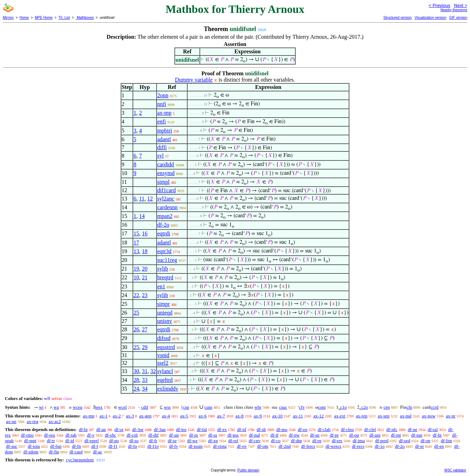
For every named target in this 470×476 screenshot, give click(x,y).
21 (145, 277)
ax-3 (130, 416)
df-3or (138, 429)
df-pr (334, 435)
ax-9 (258, 416)
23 (145, 295)
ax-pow (429, 416)
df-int (396, 435)
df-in (193, 435)
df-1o (380, 446)
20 (145, 269)
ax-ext (340, 416)
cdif (145, 407)
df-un (174, 435)
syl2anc (166, 199)
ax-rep (361, 416)
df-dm (296, 441)
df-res (337, 441)
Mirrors (8, 18)
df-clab (324, 429)
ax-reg (33, 421)
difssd (164, 338)
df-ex (222, 429)
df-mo (282, 429)
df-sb (261, 429)
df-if (275, 435)
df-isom (196, 446)
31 (145, 371)
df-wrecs (333, 446)
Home (24, 18)
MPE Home (44, 18)
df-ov (242, 446)
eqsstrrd (166, 347)
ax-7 (221, 416)
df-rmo (27, 435)
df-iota (34, 446)
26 (136, 329)
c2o (365, 407)
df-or (119, 429)
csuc (283, 407)
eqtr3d (164, 251)
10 (136, 277)
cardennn (168, 207)
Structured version (397, 18)
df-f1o (153, 446)
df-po (114, 441)
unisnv (165, 321)
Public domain (248, 470)
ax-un (11, 421)
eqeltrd (165, 380)
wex (99, 407)
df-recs (358, 446)
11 (142, 199)
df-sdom (31, 452)
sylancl (165, 371)
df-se (172, 441)
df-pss (233, 435)
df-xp (213, 441)
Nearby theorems (454, 10)
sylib (163, 269)
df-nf (242, 429)
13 (136, 251)
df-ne (412, 429)
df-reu (50, 435)
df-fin (54, 452)
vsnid (163, 355)
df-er (420, 446)
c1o (344, 407)
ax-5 (184, 416)
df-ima (359, 441)
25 (136, 313)
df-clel (370, 429)
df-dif (153, 435)
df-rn (317, 441)
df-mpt (30, 441)
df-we (192, 441)
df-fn (76, 446)
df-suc (12, 446)
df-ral (433, 429)
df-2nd (285, 446)
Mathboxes (85, 18)
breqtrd (165, 277)
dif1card (166, 190)
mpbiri (165, 131)
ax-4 (166, 416)
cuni (208, 407)
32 (153, 371)
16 (145, 233)
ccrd (434, 407)
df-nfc (392, 429)
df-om (263, 446)
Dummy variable (194, 80)
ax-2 (117, 416)
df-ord (405, 441)
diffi (162, 147)
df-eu (302, 429)
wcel (123, 407)
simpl (164, 182)
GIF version (458, 18)
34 (145, 389)
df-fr (153, 441)
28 (136, 380)
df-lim (446, 441)
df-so (134, 441)
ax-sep (384, 416)
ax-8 (239, 416)
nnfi (162, 104)
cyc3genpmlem (80, 460)
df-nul (255, 435)
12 (150, 199)
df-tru (181, 429)
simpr (164, 304)
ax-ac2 (55, 421)
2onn (163, 95)
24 (136, 389)
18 (145, 251)
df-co (276, 441)
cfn (410, 407)
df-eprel (92, 441)
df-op (354, 435)
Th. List (64, 18)
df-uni (375, 435)
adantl (164, 139)
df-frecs (308, 446)
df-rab (71, 435)
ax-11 (298, 416)
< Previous (439, 5)
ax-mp (164, 113)
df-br (437, 435)
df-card (76, 452)
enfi (162, 122)
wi (41, 407)
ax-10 (278, 416)
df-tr (51, 441)
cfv (302, 407)
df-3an (160, 429)
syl (161, 156)
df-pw (294, 435)
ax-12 (319, 416)
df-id (70, 441)
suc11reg (167, 260)
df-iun (417, 435)
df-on (425, 441)
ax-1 (104, 416)
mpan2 (165, 216)
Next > (461, 5)
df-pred (382, 441)
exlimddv (168, 389)
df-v (91, 435)
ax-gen (145, 416)
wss (167, 407)
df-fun (56, 446)
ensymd (166, 173)
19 (136, 269)
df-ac (98, 452)
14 (142, 216)
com (322, 407)
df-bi (83, 429)
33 (145, 380)
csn (186, 407)
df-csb (132, 435)
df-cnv (255, 441)
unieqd (165, 313)
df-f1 (113, 446)
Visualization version (430, 18)
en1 (161, 286)
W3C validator (455, 470)
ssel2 (163, 363)
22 (136, 295)
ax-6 (203, 416)
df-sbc (111, 435)
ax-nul (406, 416)
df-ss (213, 435)
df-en (439, 446)
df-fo (132, 446)
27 (145, 329)
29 (145, 347)
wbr (258, 407)
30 (136, 371)
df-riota (220, 446)
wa (56, 407)
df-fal (202, 429)
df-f (95, 446)
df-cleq (347, 429)
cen (387, 407)
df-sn (315, 435)
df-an (101, 429)
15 (136, 233)
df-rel (233, 441)
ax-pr (451, 416)
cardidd (166, 164)
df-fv (174, 446)
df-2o (163, 225)
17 (136, 243)
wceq (78, 407)
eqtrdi (164, 233)
